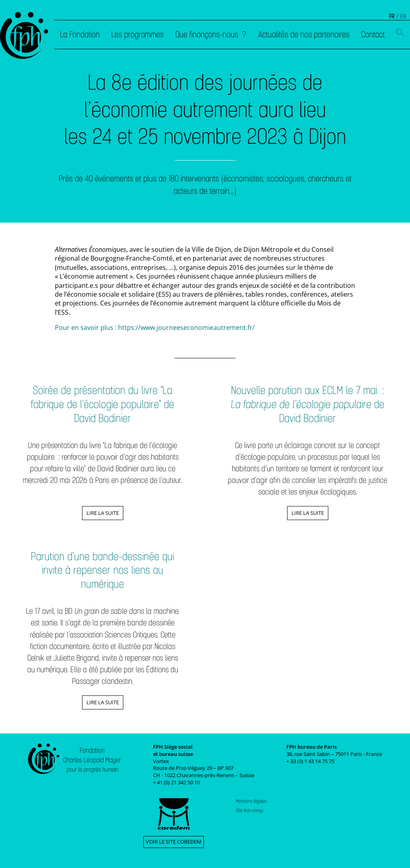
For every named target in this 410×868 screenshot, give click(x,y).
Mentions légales (251, 801)
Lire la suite (103, 513)
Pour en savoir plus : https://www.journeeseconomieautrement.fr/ (155, 328)
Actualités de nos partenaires (304, 34)
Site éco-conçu (250, 810)
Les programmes (138, 34)
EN (403, 16)
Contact (373, 34)
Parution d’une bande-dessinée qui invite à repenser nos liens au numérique (102, 570)
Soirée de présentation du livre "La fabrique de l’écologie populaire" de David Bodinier (102, 404)
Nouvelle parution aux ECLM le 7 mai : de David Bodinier (307, 404)
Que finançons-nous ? (211, 34)
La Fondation (80, 34)
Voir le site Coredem (174, 842)
